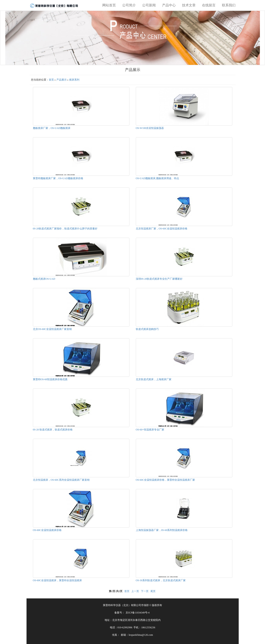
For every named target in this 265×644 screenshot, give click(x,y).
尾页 (153, 591)
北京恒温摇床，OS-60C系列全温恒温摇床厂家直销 (61, 480)
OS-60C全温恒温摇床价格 (47, 530)
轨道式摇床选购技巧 (147, 329)
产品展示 (62, 80)
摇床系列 (74, 80)
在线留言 (209, 5)
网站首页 (109, 5)
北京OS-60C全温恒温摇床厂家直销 (52, 329)
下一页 (145, 591)
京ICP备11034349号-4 (137, 613)
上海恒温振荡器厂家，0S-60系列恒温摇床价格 (162, 530)
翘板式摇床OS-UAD (44, 279)
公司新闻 (149, 5)
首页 (51, 80)
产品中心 (169, 5)
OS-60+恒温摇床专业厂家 (150, 430)
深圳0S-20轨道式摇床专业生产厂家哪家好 (159, 279)
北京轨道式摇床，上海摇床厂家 (154, 379)
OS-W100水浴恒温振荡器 (150, 128)
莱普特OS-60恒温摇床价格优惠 (50, 379)
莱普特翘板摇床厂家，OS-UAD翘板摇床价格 (58, 178)
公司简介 (129, 5)
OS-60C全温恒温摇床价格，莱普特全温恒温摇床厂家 (165, 480)
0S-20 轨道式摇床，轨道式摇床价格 (53, 430)
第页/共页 (116, 591)
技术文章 (189, 5)
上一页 (135, 591)
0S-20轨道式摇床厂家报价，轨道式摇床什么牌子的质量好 (65, 229)
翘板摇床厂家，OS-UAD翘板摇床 (52, 128)
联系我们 (229, 5)
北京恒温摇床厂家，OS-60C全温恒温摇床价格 (162, 229)
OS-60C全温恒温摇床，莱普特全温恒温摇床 (57, 580)
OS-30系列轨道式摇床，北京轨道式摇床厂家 (161, 580)
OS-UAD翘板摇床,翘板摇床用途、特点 (157, 178)
